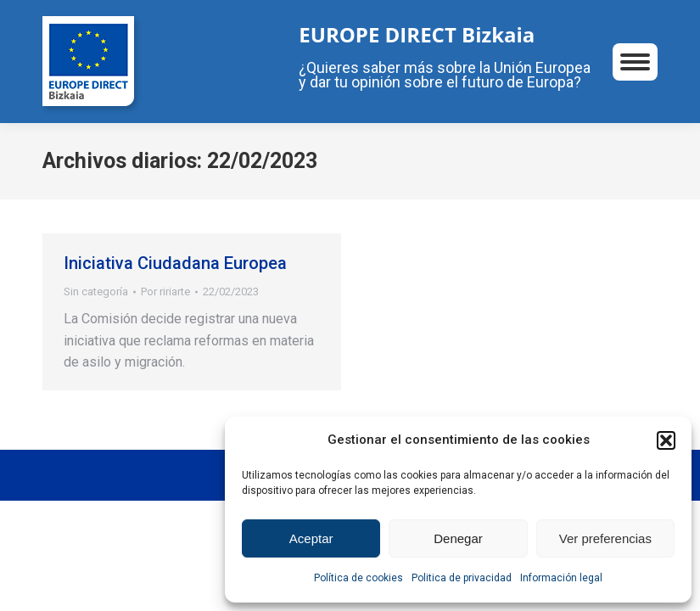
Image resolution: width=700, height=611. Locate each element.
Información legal (561, 578)
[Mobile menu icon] (635, 62)
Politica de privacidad (462, 578)
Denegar (458, 538)
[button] (666, 440)
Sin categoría (96, 291)
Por (165, 291)
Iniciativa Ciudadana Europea (175, 263)
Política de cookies (358, 578)
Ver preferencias (605, 538)
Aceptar (311, 538)
